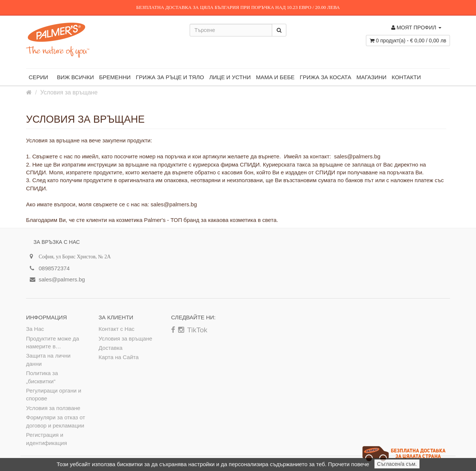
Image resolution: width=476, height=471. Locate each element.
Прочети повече (348, 464)
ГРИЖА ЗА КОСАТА (325, 77)
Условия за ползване (53, 408)
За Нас (35, 329)
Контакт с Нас (117, 329)
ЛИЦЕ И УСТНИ (230, 77)
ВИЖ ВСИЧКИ (75, 77)
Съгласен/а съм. (397, 464)
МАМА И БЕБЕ (275, 77)
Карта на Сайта (119, 357)
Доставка (110, 348)
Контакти (406, 77)
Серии (40, 75)
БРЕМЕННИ (115, 77)
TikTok (197, 330)
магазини (371, 77)
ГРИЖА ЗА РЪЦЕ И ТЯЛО (170, 77)
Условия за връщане (69, 92)
